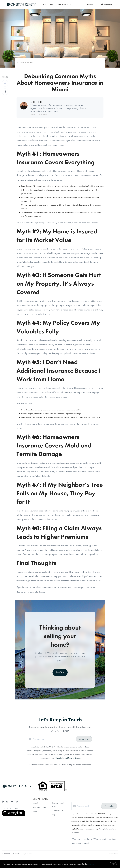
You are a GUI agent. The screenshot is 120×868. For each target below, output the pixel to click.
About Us (36, 803)
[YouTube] (12, 802)
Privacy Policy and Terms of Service (67, 758)
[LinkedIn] (7, 802)
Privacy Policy (113, 854)
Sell (52, 4)
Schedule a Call (58, 810)
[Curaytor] (13, 815)
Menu (90, 5)
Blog (54, 815)
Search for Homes (39, 807)
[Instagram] (17, 802)
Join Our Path (64, 4)
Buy (45, 4)
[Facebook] (3, 802)
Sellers (35, 816)
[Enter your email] (54, 739)
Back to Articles (26, 63)
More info (91, 864)
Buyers (35, 812)
